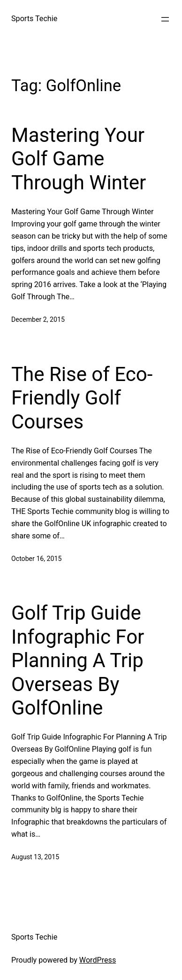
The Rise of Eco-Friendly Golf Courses (82, 398)
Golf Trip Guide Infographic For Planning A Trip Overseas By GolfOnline (78, 660)
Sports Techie (34, 19)
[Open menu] (165, 19)
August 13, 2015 (35, 857)
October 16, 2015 (36, 559)
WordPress (98, 960)
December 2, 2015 (38, 319)
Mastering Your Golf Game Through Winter (79, 159)
